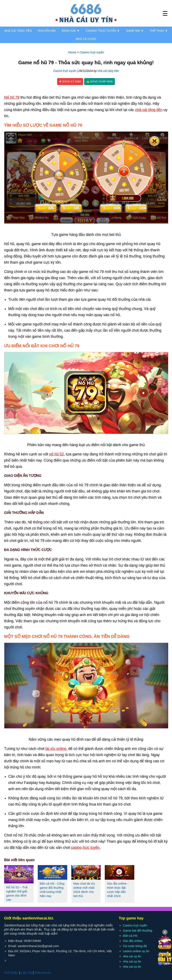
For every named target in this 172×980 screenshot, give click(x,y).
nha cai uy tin (132, 956)
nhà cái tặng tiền (108, 71)
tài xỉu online (56, 749)
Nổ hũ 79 (12, 97)
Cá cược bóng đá (135, 946)
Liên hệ (27, 973)
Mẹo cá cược (86, 39)
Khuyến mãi (47, 31)
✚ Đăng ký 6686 (70, 81)
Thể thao (159, 31)
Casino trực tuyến (103, 31)
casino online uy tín (136, 951)
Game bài (135, 31)
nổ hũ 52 (56, 454)
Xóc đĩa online (133, 941)
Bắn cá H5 (130, 936)
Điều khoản (43, 973)
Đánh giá (71, 31)
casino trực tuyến (85, 848)
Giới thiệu (11, 973)
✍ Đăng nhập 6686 (100, 81)
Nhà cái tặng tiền (18, 31)
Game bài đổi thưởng (138, 930)
